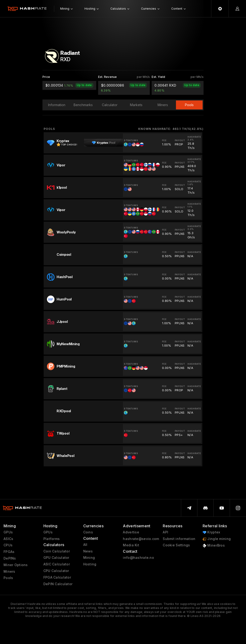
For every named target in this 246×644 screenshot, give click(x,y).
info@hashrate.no (138, 558)
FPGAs (9, 552)
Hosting (90, 564)
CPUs (8, 545)
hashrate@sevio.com (141, 539)
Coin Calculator (57, 551)
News (88, 551)
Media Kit (131, 545)
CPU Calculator (56, 571)
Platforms (52, 539)
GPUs (8, 532)
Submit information (179, 539)
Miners (9, 572)
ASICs (8, 539)
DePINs (10, 558)
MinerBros (214, 546)
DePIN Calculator (58, 584)
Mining (89, 558)
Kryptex (211, 532)
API (165, 532)
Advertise (131, 532)
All (85, 545)
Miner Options (16, 565)
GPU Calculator (56, 558)
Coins (88, 532)
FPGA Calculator (57, 577)
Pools (8, 578)
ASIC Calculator (57, 564)
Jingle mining (217, 539)
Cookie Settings (176, 545)
